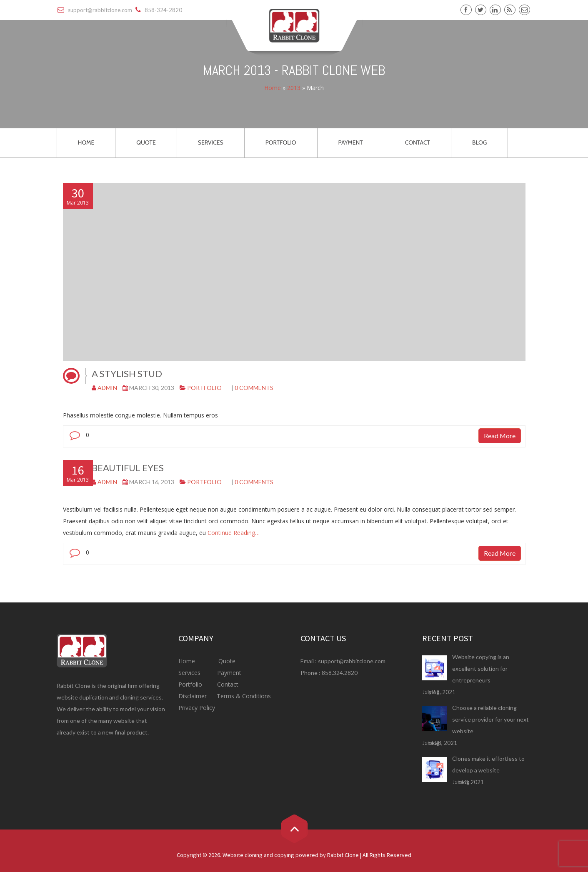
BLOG (479, 142)
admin (107, 388)
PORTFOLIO (281, 142)
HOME (86, 142)
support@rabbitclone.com (352, 661)
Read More (499, 436)
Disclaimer (193, 696)
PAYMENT (351, 142)
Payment (229, 673)
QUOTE (146, 142)
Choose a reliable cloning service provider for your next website (490, 719)
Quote (227, 661)
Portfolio (204, 388)
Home (273, 88)
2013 (294, 88)
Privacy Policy (197, 708)
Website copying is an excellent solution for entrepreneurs (481, 668)
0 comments (254, 388)
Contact (227, 684)
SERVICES (211, 142)
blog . (435, 692)
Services (190, 673)
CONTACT (418, 142)
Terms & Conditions (243, 696)
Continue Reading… (233, 533)
